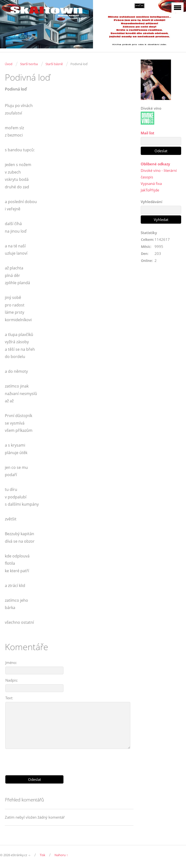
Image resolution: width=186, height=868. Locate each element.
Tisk (43, 855)
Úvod (9, 64)
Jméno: (11, 662)
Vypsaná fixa (151, 183)
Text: (9, 698)
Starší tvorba (29, 64)
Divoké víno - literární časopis (159, 174)
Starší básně (54, 64)
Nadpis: (12, 680)
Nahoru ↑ (61, 855)
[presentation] (69, 760)
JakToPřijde (150, 190)
